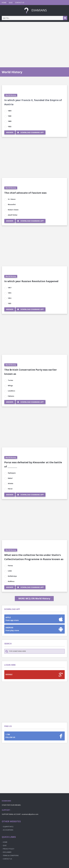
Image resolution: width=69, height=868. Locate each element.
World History (11, 95)
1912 (10, 298)
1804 (10, 111)
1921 (10, 303)
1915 (10, 293)
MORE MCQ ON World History (34, 598)
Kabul (10, 478)
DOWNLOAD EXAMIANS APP (31, 132)
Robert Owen (13, 210)
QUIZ (11, 3)
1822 (10, 126)
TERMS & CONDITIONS (11, 855)
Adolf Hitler (13, 215)
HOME (4, 3)
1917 (10, 288)
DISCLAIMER (7, 852)
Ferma (10, 566)
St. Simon (12, 199)
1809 (10, 121)
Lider (10, 571)
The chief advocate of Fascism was (25, 193)
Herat (10, 489)
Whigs (10, 386)
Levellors (11, 391)
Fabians (11, 396)
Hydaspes (12, 473)
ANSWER (10, 132)
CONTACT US (20, 3)
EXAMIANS (34, 10)
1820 (10, 116)
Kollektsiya (12, 576)
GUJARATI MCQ (8, 827)
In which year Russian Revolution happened (31, 281)
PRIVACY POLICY (9, 849)
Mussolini (12, 204)
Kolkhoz (11, 581)
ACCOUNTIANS (8, 830)
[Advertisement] (34, 42)
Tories (10, 380)
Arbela (11, 483)
